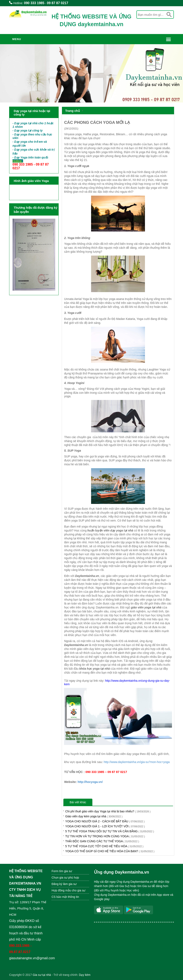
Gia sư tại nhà (42, 975)
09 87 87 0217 (58, 3)
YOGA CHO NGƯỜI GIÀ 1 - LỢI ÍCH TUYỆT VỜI (105, 826)
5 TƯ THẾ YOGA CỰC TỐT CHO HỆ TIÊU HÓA (104, 846)
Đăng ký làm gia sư (64, 884)
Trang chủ (72, 111)
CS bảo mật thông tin (65, 897)
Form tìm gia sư (62, 871)
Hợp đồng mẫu (61, 890)
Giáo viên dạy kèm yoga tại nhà (94, 816)
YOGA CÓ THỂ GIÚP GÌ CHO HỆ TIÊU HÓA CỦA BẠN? (110, 851)
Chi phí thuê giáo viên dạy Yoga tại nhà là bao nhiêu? (108, 811)
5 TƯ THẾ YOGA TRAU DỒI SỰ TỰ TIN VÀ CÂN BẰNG (110, 831)
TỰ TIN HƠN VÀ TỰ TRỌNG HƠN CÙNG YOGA (105, 836)
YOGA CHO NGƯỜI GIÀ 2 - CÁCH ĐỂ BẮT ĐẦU (105, 821)
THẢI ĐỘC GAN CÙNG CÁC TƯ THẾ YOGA (102, 841)
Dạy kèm (85, 975)
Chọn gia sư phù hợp (65, 878)
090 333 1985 (34, 3)
